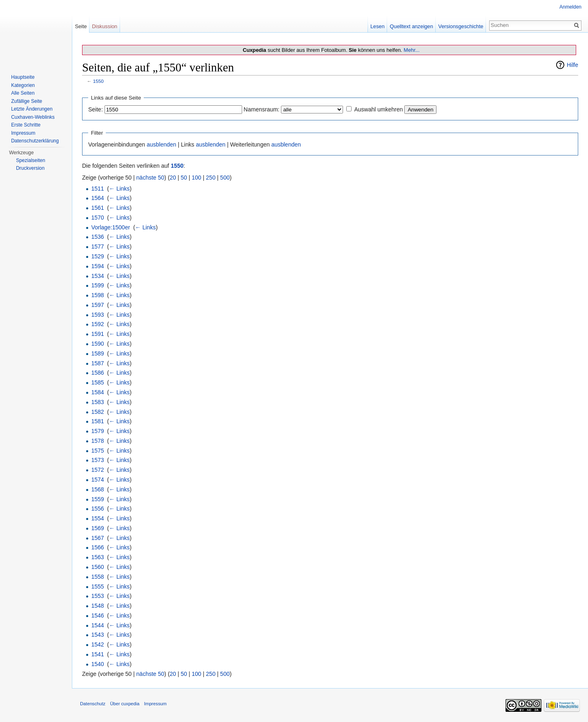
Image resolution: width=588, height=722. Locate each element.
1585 (97, 382)
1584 (97, 392)
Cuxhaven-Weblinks (33, 117)
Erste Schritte (26, 125)
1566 (97, 547)
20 (173, 178)
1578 (97, 441)
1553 (97, 596)
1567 (97, 538)
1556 (97, 509)
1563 (97, 557)
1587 (97, 363)
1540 (97, 664)
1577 (97, 247)
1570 (97, 218)
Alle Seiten (23, 93)
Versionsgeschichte (461, 26)
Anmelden (570, 7)
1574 (97, 480)
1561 (97, 208)
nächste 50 (150, 178)
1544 (97, 625)
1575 (97, 451)
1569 (97, 528)
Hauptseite (23, 77)
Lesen (378, 26)
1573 (97, 460)
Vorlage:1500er (110, 227)
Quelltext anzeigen (412, 26)
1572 (97, 470)
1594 (97, 266)
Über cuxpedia (125, 704)
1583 (97, 402)
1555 (97, 586)
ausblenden (161, 144)
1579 (97, 431)
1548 (97, 606)
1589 (97, 353)
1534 (97, 276)
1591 (97, 334)
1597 (97, 305)
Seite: (96, 109)
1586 (97, 373)
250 (210, 178)
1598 (97, 295)
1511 (97, 189)
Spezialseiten (30, 160)
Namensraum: (262, 109)
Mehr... (411, 50)
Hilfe (572, 65)
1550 (98, 81)
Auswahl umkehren (378, 109)
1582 (97, 412)
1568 (97, 489)
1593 (97, 315)
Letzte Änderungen (32, 109)
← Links (119, 189)
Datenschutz (93, 704)
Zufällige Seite (27, 101)
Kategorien (23, 85)
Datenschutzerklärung (35, 141)
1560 (97, 567)
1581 (97, 421)
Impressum (23, 133)
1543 (97, 635)
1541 (97, 654)
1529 (97, 256)
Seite (81, 26)
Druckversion (30, 168)
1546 (97, 615)
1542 (97, 644)
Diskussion (105, 26)
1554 (97, 518)
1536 (97, 237)
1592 (97, 324)
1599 (97, 285)
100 (197, 178)
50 (184, 178)
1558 (97, 577)
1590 (97, 344)
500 (225, 178)
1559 (97, 499)
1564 (97, 198)
